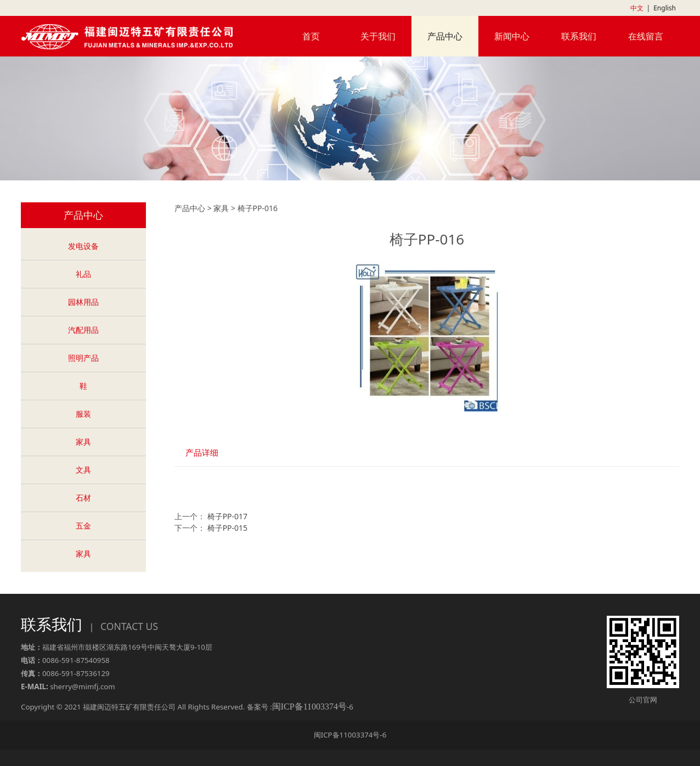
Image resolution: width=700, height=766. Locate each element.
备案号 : (297, 707)
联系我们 (579, 36)
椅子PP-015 (227, 528)
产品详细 (202, 453)
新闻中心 (512, 36)
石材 (83, 498)
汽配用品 (83, 330)
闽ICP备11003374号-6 (350, 735)
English (665, 8)
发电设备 (83, 246)
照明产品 (83, 358)
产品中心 (445, 36)
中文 (637, 8)
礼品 (83, 274)
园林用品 (83, 302)
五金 (83, 526)
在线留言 (646, 36)
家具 (83, 442)
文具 (83, 470)
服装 (83, 414)
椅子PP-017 (227, 516)
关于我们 (378, 36)
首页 (311, 36)
